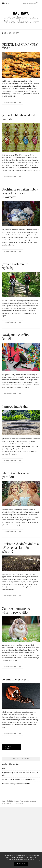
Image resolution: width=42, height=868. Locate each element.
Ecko (4, 768)
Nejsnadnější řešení (16, 679)
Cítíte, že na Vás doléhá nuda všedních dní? (19, 780)
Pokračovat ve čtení (12, 103)
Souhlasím (21, 864)
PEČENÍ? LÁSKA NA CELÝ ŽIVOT (20, 46)
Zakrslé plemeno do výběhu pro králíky (16, 610)
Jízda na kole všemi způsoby (15, 266)
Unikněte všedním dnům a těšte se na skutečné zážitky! (20, 548)
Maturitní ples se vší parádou (16, 475)
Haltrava (21, 13)
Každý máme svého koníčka (15, 337)
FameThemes (19, 803)
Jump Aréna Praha (15, 406)
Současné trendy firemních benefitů (16, 784)
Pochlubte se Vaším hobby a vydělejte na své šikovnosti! (20, 193)
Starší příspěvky (9, 747)
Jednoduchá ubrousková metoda (19, 117)
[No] (39, 860)
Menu (6, 3)
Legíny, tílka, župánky (11, 764)
